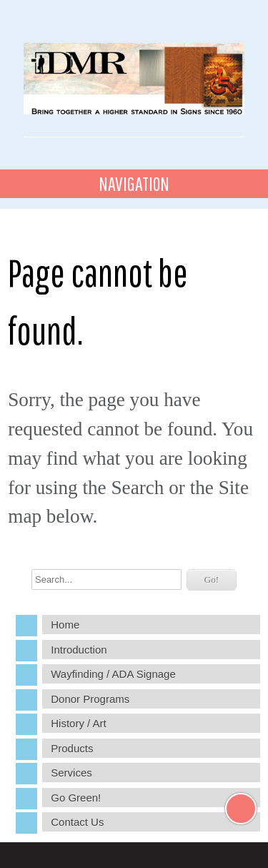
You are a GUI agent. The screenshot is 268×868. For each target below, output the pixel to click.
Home (65, 625)
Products (72, 748)
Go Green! (76, 798)
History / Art (79, 723)
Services (71, 773)
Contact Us (77, 822)
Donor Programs (90, 699)
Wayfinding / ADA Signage (113, 674)
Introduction (79, 650)
